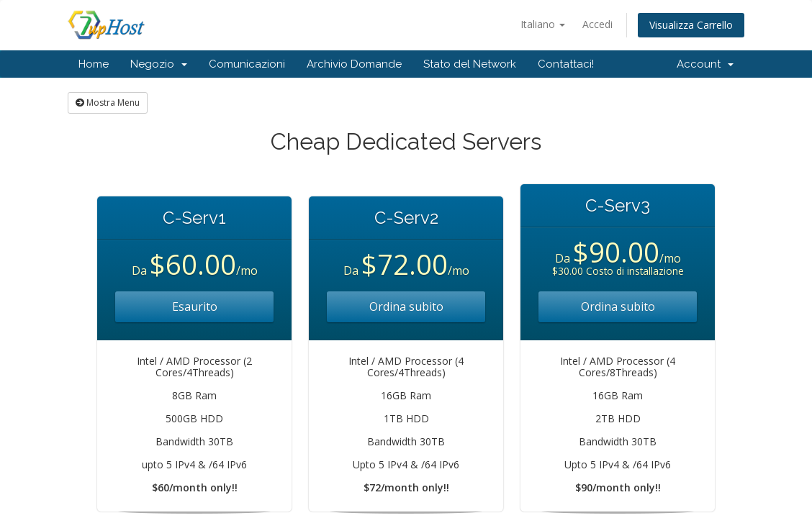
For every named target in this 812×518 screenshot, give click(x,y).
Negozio (159, 64)
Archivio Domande (354, 64)
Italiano (543, 24)
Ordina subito (406, 306)
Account (705, 64)
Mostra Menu (108, 103)
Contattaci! (566, 64)
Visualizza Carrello (691, 25)
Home (94, 64)
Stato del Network (470, 64)
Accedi (597, 24)
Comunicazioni (247, 64)
